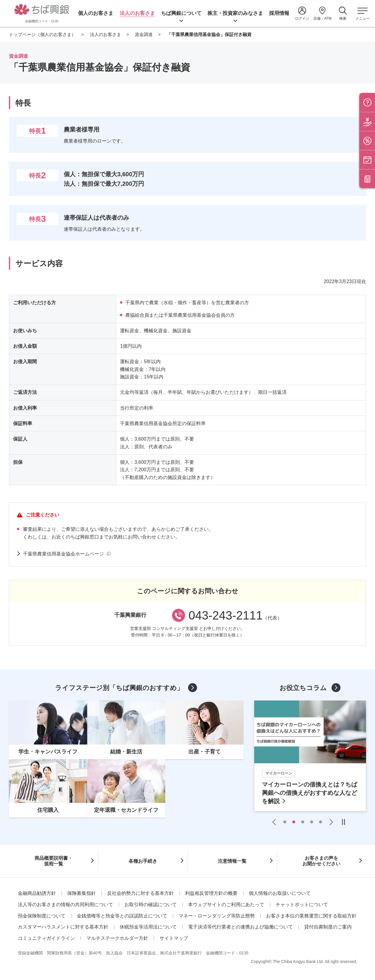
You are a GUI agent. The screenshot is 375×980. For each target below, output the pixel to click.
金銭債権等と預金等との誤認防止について (122, 916)
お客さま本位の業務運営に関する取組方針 (311, 916)
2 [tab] (294, 822)
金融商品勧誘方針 (37, 893)
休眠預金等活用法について (148, 927)
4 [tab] (312, 822)
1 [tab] (285, 822)
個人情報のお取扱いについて (280, 893)
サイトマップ (174, 938)
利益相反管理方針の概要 (211, 893)
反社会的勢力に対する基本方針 (140, 893)
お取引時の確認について (151, 905)
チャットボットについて (302, 905)
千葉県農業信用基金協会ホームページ (63, 554)
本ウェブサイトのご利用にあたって (226, 905)
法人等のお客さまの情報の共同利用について (65, 905)
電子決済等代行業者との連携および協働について (240, 927)
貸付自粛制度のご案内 (328, 927)
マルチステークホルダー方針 (117, 938)
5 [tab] (321, 822)
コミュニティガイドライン (46, 938)
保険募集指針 (82, 893)
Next (330, 822)
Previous (276, 822)
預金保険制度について (42, 916)
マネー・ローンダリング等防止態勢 (217, 916)
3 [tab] (303, 822)
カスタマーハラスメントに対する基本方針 (63, 927)
